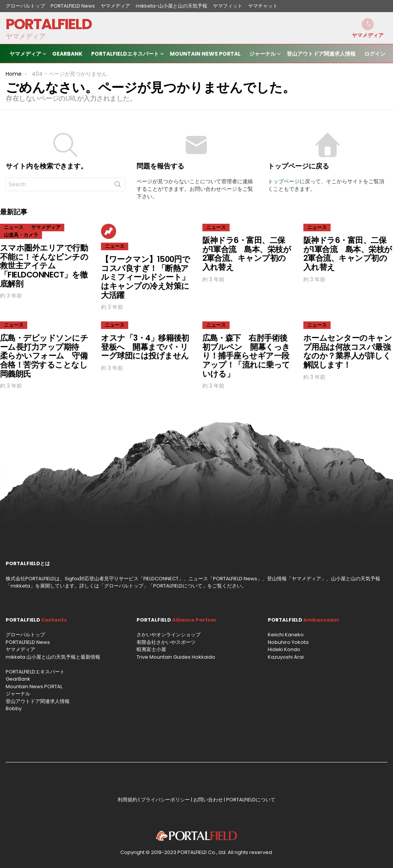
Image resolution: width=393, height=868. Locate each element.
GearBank (67, 54)
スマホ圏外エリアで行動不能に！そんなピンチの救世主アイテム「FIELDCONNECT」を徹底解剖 (44, 266)
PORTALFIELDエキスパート (125, 55)
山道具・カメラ (21, 235)
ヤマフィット (228, 6)
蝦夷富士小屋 (151, 649)
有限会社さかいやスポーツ (166, 642)
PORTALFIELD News (73, 6)
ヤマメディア (115, 6)
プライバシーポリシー (165, 800)
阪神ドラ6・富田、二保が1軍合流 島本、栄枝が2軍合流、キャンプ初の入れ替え (247, 254)
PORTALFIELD (49, 24)
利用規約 (127, 800)
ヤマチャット (263, 6)
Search (118, 186)
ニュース (14, 227)
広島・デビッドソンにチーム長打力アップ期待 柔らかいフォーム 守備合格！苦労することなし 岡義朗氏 (48, 356)
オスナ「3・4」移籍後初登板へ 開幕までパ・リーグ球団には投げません (145, 347)
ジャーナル (263, 55)
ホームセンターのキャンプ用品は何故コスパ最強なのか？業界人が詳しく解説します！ (348, 351)
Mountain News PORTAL (205, 54)
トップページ (284, 181)
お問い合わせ (208, 800)
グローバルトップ (25, 6)
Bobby (14, 708)
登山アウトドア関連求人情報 (321, 54)
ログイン (375, 54)
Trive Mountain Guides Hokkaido (176, 657)
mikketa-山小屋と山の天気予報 (172, 6)
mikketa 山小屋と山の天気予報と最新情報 (53, 657)
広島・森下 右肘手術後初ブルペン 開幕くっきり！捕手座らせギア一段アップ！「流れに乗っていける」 (246, 356)
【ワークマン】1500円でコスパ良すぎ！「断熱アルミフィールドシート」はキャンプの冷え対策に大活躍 (145, 277)
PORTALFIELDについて (178, 586)
